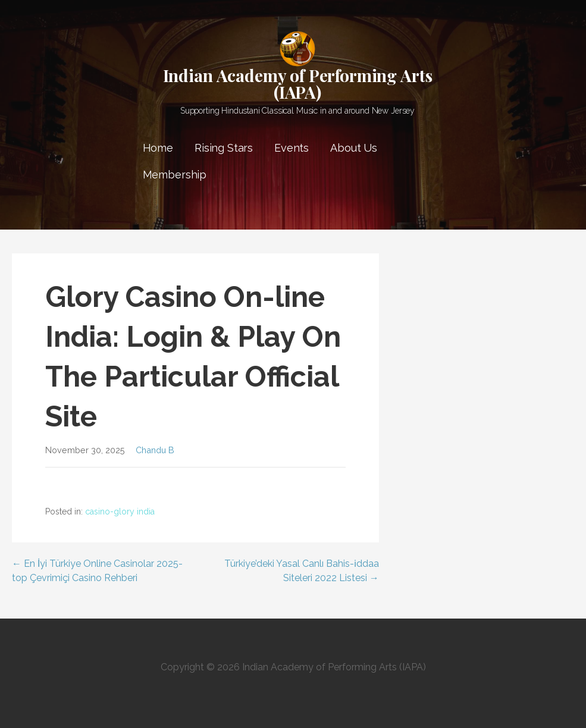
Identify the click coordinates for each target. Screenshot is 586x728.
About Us (354, 148)
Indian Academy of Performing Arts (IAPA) (298, 84)
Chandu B (155, 450)
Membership (175, 175)
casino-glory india (120, 512)
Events (292, 148)
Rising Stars (224, 148)
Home (158, 148)
